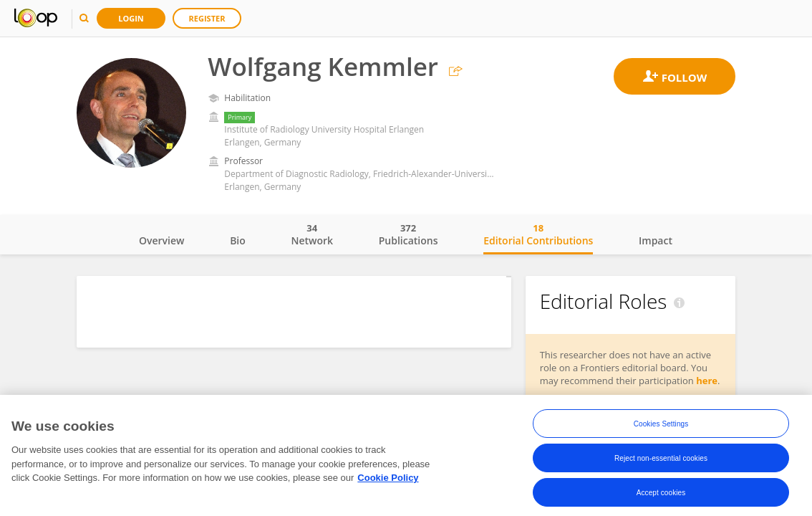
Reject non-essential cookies (661, 468)
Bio (238, 240)
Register (207, 18)
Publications (409, 234)
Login (131, 18)
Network (312, 234)
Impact (656, 240)
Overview (161, 240)
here (707, 381)
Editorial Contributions (538, 234)
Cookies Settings (661, 434)
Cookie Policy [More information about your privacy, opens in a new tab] (388, 488)
